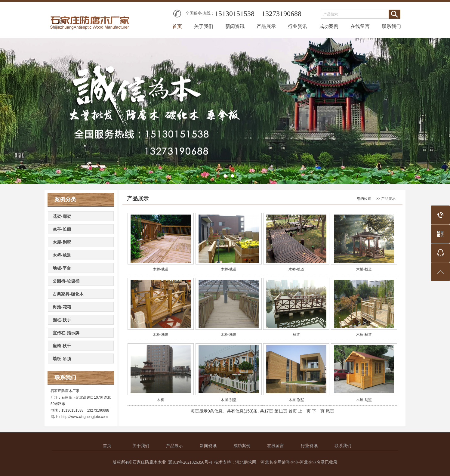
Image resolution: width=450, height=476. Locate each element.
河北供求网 (246, 462)
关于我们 (204, 26)
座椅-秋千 (62, 346)
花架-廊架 (62, 216)
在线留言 (360, 26)
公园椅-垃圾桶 (66, 281)
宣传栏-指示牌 (66, 333)
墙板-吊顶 (62, 359)
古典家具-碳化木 (68, 294)
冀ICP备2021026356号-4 (190, 462)
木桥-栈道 (62, 255)
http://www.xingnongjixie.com (85, 417)
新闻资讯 (235, 26)
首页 (177, 26)
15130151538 (235, 14)
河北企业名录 (312, 462)
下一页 (318, 411)
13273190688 (282, 14)
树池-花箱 (62, 307)
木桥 (161, 400)
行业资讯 (297, 26)
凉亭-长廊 (62, 229)
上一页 (304, 411)
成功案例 (329, 26)
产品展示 (266, 26)
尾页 (330, 411)
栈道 (296, 335)
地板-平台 (62, 268)
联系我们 (391, 26)
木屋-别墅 (62, 242)
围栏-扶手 (62, 320)
